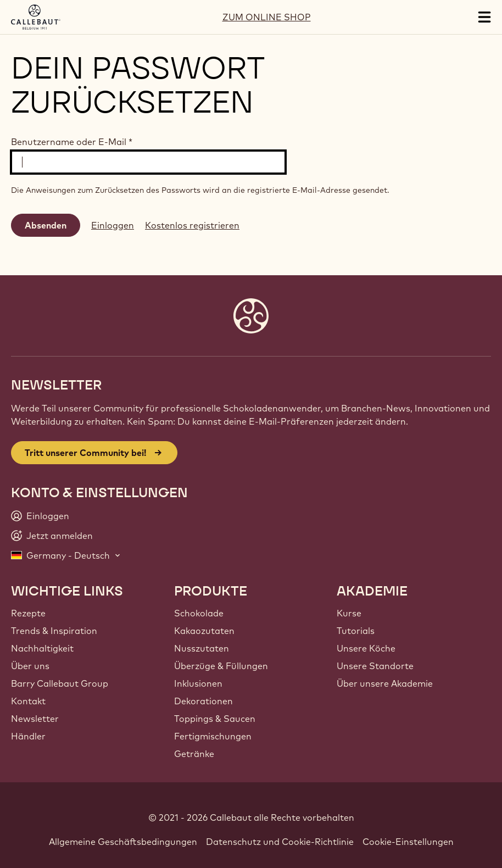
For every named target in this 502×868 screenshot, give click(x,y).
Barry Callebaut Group (60, 683)
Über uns (30, 666)
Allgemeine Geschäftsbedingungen (123, 842)
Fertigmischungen (213, 736)
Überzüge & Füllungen (221, 666)
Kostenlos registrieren (192, 225)
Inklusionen (198, 683)
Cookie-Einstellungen (408, 842)
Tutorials (356, 631)
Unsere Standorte (375, 666)
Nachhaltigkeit (42, 648)
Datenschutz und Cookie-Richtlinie (280, 842)
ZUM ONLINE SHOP (267, 17)
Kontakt (28, 701)
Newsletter (35, 719)
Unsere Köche (366, 648)
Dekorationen (203, 701)
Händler (28, 736)
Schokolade (199, 613)
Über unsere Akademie (385, 683)
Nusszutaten (202, 648)
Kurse (349, 613)
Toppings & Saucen (215, 719)
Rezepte (28, 613)
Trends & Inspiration (54, 631)
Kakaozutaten (204, 631)
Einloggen (113, 225)
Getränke (194, 754)
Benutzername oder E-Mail (72, 142)
